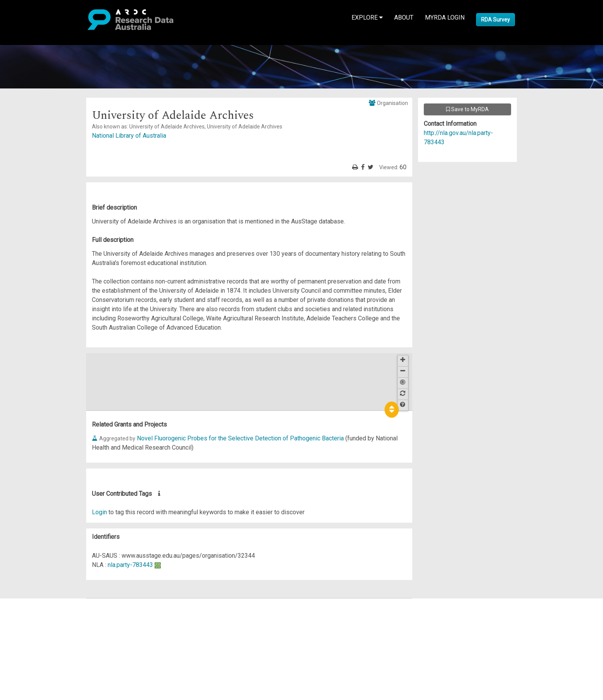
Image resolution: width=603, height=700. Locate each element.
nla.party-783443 (130, 565)
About (404, 17)
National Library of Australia (129, 136)
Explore (367, 17)
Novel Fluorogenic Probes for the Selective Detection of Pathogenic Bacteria (240, 438)
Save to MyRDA (467, 109)
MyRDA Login (445, 17)
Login (99, 512)
